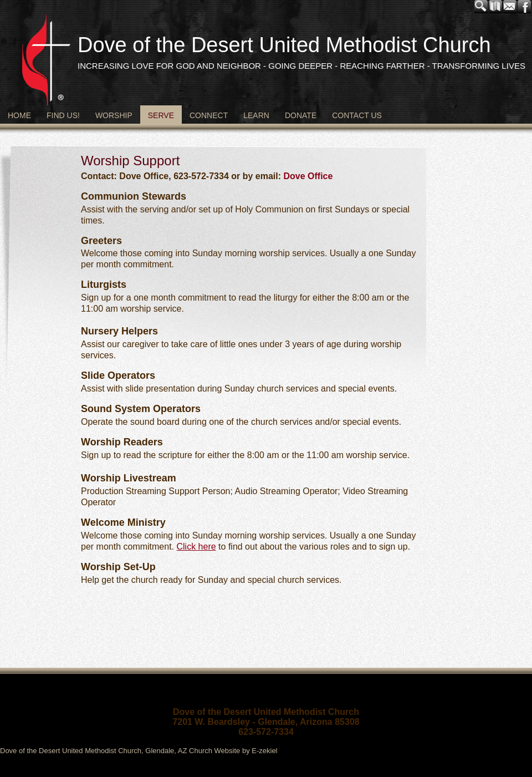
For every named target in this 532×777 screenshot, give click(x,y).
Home (19, 115)
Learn (256, 115)
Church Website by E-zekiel (233, 751)
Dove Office (308, 176)
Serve (161, 115)
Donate (301, 115)
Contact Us (357, 115)
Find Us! (63, 115)
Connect (209, 115)
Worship (114, 115)
